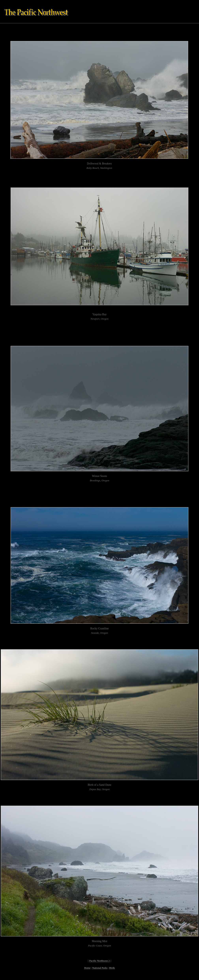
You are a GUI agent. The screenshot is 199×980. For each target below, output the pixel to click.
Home (87, 968)
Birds (112, 968)
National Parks (100, 968)
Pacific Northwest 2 (99, 961)
